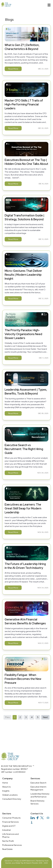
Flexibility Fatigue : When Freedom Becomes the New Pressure (23, 679)
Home (5, 783)
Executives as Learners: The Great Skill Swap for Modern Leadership (23, 508)
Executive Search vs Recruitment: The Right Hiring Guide (24, 449)
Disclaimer (9, 861)
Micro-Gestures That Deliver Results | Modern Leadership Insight (23, 275)
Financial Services (10, 822)
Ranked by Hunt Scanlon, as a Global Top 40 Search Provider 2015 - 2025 (27, 862)
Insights (6, 791)
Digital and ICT (9, 826)
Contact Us (37, 814)
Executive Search (38, 783)
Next (45, 717)
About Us (6, 787)
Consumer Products (11, 818)
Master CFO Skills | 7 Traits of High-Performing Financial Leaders (24, 104)
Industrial (6, 830)
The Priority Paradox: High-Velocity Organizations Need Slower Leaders (23, 334)
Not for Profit (8, 841)
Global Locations (10, 795)
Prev (7, 717)
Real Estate (7, 849)
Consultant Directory (12, 799)
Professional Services (12, 845)
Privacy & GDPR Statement (24, 861)
